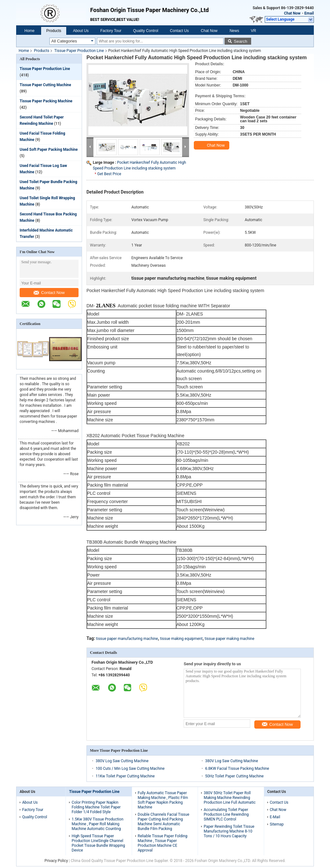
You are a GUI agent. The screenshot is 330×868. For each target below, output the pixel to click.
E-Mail (275, 817)
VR (254, 31)
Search (240, 41)
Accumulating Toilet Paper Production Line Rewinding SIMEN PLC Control (226, 814)
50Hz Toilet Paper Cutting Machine (235, 776)
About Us (81, 31)
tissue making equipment (181, 639)
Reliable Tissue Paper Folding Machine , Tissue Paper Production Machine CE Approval (163, 843)
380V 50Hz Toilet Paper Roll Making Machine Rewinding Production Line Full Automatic (230, 798)
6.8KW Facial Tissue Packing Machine (237, 769)
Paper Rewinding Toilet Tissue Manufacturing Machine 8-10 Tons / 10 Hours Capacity (229, 831)
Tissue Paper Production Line (79, 51)
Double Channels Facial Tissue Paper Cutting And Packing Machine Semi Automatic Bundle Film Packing (164, 822)
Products (54, 31)
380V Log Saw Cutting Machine (122, 761)
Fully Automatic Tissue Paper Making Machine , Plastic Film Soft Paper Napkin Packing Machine (163, 800)
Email (309, 13)
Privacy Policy (56, 861)
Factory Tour (111, 31)
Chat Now (292, 13)
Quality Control (146, 31)
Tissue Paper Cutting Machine (45, 85)
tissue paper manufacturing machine (127, 639)
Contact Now (49, 293)
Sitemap (277, 824)
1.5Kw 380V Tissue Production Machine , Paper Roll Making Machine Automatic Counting (97, 824)
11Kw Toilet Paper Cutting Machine (125, 776)
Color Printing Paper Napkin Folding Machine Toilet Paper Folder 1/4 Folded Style (96, 807)
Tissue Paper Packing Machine (46, 101)
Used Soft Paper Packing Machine (49, 150)
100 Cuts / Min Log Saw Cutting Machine (130, 769)
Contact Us (179, 31)
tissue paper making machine (229, 639)
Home (29, 31)
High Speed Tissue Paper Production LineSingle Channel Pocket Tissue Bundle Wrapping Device (98, 843)
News (234, 31)
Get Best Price (109, 174)
